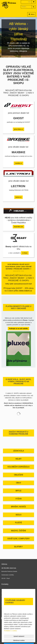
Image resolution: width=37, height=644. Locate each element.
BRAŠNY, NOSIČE (18, 507)
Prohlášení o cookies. (11, 631)
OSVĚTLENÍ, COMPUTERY (19, 539)
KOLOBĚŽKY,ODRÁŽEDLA (19, 467)
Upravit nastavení (19, 636)
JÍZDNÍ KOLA (18, 451)
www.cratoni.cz (26, 291)
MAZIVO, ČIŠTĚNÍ (18, 531)
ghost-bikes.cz (18, 129)
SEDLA (18, 515)
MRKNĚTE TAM (19, 271)
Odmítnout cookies (19, 640)
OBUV (18, 483)
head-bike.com (19, 227)
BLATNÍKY (19, 547)
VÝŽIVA (18, 499)
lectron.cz (19, 197)
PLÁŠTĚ (18, 523)
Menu (31, 14)
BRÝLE (18, 491)
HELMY (18, 459)
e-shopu (25, 253)
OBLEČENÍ (18, 475)
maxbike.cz (18, 163)
